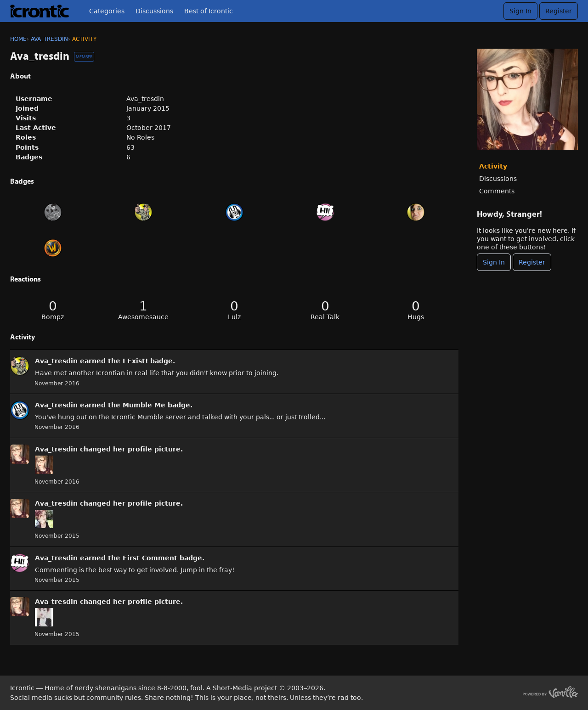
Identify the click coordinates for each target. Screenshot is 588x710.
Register (559, 11)
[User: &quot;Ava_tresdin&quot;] (20, 366)
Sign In (520, 11)
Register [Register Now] (532, 262)
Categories (107, 11)
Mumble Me (144, 405)
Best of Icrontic (209, 11)
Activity (493, 166)
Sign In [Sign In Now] (494, 262)
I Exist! (135, 361)
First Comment (150, 558)
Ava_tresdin (56, 361)
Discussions (154, 11)
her (119, 449)
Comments (497, 191)
